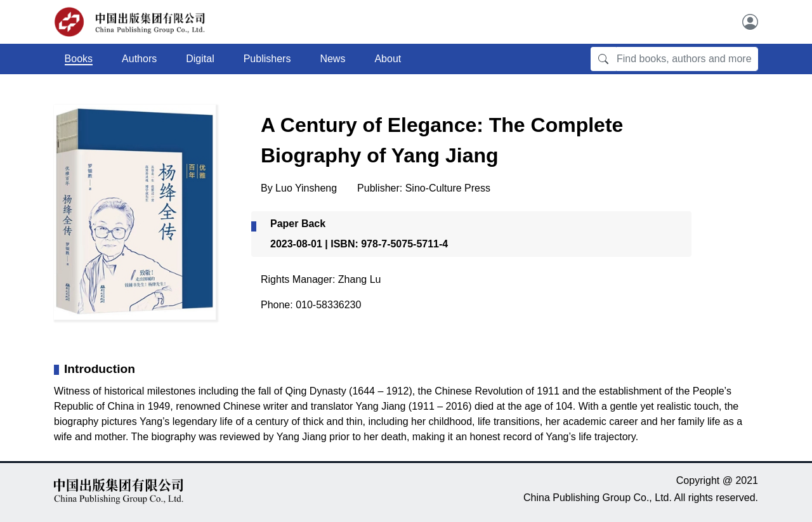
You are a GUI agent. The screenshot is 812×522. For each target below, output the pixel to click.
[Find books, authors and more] (687, 59)
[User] (750, 22)
